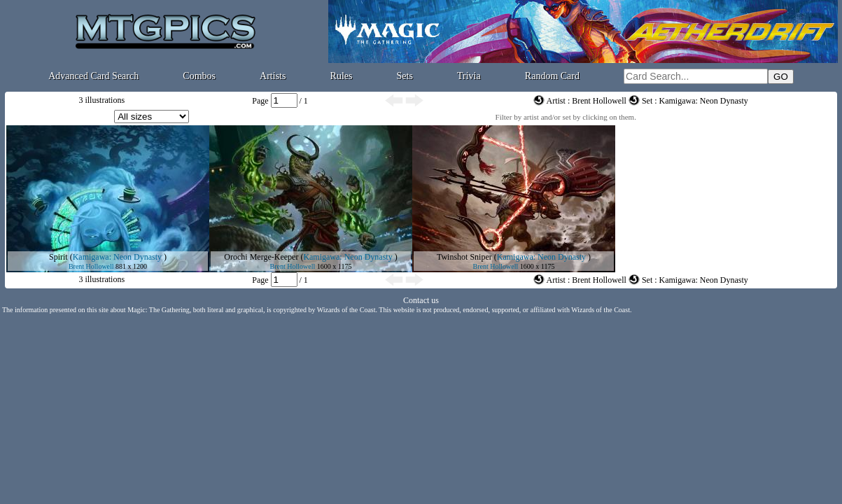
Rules (342, 76)
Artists (273, 76)
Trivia (469, 76)
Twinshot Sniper (464, 257)
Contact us (421, 300)
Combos (199, 76)
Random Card (552, 76)
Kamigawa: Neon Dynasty (117, 257)
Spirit (58, 257)
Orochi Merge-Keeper (261, 257)
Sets (405, 76)
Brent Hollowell (91, 266)
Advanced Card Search (93, 76)
